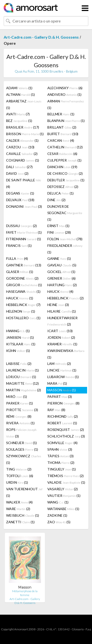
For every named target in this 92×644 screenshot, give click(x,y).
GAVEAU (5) (62, 265)
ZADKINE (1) (57, 515)
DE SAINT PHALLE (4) (24, 183)
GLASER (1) (20, 272)
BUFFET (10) (63, 134)
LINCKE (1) (62, 370)
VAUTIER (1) (64, 496)
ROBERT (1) (62, 423)
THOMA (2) (61, 463)
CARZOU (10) (20, 147)
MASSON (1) (62, 390)
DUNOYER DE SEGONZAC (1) (65, 213)
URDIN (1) (17, 482)
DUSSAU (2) (21, 226)
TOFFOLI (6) (20, 476)
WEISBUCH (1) (23, 515)
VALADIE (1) (66, 482)
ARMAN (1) (66, 104)
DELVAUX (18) (20, 200)
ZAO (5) (59, 522)
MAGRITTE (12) (22, 383)
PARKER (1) (20, 403)
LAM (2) (59, 364)
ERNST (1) (58, 226)
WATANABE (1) (63, 509)
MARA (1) (57, 383)
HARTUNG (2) (62, 285)
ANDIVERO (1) (64, 94)
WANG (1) (58, 502)
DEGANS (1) (20, 193)
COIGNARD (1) (23, 160)
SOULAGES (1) (22, 449)
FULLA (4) (17, 258)
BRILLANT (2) (62, 127)
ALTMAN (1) (20, 94)
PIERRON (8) (63, 403)
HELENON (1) (21, 311)
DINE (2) (56, 200)
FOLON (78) (65, 239)
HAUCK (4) (60, 291)
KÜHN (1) (18, 351)
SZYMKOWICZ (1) (24, 459)
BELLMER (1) (61, 114)
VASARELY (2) (63, 489)
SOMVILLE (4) (62, 443)
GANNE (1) (59, 258)
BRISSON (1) (25, 134)
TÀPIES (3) (60, 456)
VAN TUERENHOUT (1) (24, 492)
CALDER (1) (22, 140)
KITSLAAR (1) (21, 344)
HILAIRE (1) (62, 311)
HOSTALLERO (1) (23, 318)
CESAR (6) (62, 154)
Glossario (78, 629)
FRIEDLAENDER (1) (65, 249)
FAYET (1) (24, 232)
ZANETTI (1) (20, 522)
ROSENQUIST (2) (66, 430)
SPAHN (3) (60, 449)
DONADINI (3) (24, 206)
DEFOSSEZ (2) (63, 187)
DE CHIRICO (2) (65, 173)
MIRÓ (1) (17, 397)
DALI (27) (19, 167)
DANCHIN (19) (62, 167)
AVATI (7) (18, 114)
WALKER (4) (19, 502)
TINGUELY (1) (62, 469)
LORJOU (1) (21, 377)
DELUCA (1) (60, 193)
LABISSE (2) (19, 364)
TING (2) (19, 469)
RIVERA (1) (20, 423)
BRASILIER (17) (23, 127)
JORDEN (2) (61, 337)
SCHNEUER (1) (21, 443)
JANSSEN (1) (20, 337)
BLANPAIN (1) (66, 121)
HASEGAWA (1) (23, 291)
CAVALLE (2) (22, 154)
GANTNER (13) (24, 265)
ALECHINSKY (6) (65, 88)
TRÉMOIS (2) (66, 476)
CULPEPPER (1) (64, 160)
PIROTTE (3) (22, 410)
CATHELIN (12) (65, 147)
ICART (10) (60, 331)
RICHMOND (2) (63, 416)
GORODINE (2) (22, 278)
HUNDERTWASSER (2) (62, 321)
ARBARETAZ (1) (24, 104)
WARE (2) (18, 509)
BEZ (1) (19, 121)
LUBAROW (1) (63, 377)
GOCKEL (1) (61, 272)
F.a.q (88, 629)
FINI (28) (59, 232)
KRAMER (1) (62, 344)
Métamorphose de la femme (25, 593)
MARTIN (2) (24, 390)
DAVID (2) (17, 173)
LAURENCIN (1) (22, 370)
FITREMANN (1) (24, 239)
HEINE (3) (58, 305)
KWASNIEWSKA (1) (66, 354)
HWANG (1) (18, 331)
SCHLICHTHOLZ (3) (66, 436)
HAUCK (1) (20, 298)
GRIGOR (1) (24, 285)
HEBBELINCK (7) (23, 305)
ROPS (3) (21, 433)
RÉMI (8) (19, 416)
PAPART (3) (60, 397)
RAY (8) (56, 410)
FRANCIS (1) (19, 246)
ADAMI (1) (19, 88)
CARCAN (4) (61, 140)
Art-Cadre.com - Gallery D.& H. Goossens (41, 37)
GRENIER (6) (61, 278)
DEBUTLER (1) (66, 180)
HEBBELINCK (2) (66, 298)
